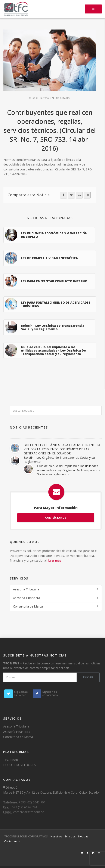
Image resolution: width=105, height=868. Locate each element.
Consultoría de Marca (28, 606)
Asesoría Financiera (27, 598)
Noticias (83, 836)
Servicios (70, 836)
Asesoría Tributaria (26, 589)
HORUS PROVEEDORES (19, 765)
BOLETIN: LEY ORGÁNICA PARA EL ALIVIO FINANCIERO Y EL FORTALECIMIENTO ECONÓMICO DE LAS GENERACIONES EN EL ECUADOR (63, 449)
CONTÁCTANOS (56, 518)
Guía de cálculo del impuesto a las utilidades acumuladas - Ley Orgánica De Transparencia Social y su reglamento (69, 470)
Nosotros (56, 836)
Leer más (55, 560)
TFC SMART (12, 760)
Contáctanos (12, 841)
